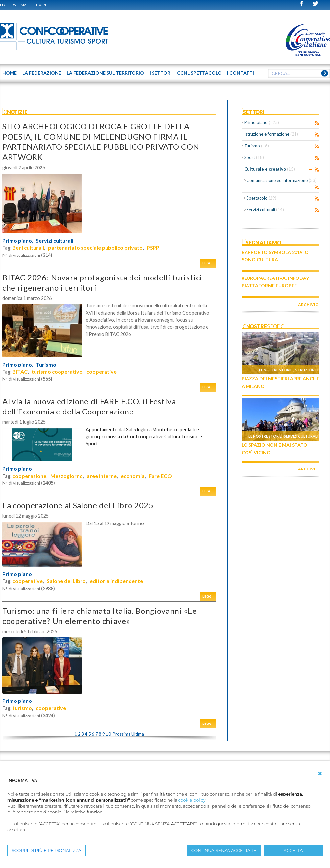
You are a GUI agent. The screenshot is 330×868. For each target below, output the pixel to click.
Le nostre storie (276, 370)
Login (41, 5)
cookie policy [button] (192, 800)
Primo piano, (18, 241)
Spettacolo (261, 198)
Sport (254, 157)
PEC (3, 5)
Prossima (122, 734)
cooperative (102, 372)
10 (108, 734)
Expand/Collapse (311, 169)
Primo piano (17, 469)
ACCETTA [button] (293, 850)
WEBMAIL (21, 5)
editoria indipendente (116, 581)
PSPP (153, 247)
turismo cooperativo (57, 372)
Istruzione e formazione (271, 134)
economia (133, 476)
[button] (320, 774)
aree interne (102, 476)
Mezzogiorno (67, 476)
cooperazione (29, 476)
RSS (317, 123)
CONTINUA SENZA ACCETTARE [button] (224, 850)
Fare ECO (160, 476)
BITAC (20, 372)
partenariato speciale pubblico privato (95, 247)
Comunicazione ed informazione (282, 180)
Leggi (208, 263)
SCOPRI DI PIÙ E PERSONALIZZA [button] (47, 850)
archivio (308, 305)
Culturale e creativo (270, 169)
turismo (22, 708)
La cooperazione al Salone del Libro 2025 (78, 505)
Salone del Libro (66, 581)
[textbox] (299, 73)
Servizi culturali (55, 241)
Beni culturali (28, 247)
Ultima (138, 734)
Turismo (46, 365)
